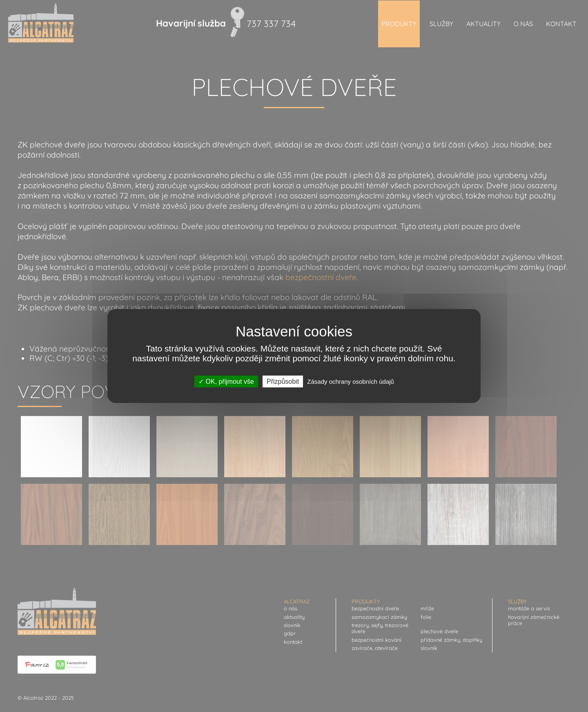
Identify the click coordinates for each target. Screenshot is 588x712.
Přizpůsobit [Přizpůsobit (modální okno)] (283, 382)
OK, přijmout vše (226, 382)
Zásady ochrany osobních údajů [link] (351, 382)
